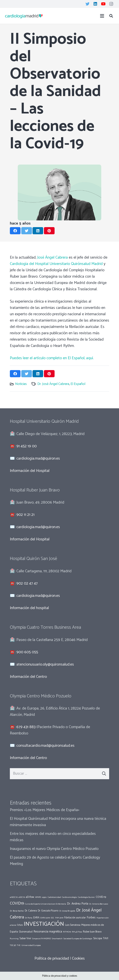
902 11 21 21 (25, 515)
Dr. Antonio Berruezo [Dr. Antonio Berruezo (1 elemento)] (99, 904)
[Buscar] (111, 16)
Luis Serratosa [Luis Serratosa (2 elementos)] (73, 925)
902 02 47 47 (27, 583)
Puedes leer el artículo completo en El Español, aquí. (52, 358)
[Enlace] (24, 16)
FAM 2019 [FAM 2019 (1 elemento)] (59, 918)
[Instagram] (111, 4)
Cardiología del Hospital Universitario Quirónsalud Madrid (56, 264)
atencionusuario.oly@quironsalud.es (45, 664)
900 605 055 (27, 652)
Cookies (78, 959)
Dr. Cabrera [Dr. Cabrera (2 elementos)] (31, 911)
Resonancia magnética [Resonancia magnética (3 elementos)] (48, 932)
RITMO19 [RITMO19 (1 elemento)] (67, 932)
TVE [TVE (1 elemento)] (19, 945)
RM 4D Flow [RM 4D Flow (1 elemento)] (77, 932)
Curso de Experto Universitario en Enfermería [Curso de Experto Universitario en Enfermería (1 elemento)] (45, 904)
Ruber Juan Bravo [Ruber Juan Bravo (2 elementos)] (92, 932)
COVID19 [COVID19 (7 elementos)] (17, 903)
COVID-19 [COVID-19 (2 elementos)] (101, 897)
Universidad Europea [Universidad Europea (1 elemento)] (31, 945)
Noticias (21, 384)
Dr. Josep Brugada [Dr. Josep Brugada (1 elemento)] (67, 911)
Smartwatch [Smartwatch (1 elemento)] (57, 939)
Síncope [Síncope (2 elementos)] (98, 938)
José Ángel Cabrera (53, 258)
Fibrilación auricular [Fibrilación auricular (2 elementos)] (75, 918)
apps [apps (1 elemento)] (44, 897)
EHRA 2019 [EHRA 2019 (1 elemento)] (45, 918)
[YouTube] (103, 4)
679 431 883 (26, 727)
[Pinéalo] (49, 231)
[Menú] (102, 16)
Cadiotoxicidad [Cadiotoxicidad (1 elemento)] (54, 897)
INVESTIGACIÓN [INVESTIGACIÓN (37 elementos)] (44, 924)
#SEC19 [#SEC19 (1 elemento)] (22, 897)
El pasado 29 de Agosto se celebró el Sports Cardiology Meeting (55, 861)
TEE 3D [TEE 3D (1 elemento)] (13, 945)
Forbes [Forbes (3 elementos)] (91, 918)
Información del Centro (28, 677)
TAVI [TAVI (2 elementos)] (106, 938)
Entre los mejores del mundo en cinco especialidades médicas (53, 837)
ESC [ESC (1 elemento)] (53, 918)
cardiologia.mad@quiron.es (38, 459)
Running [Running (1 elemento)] (14, 939)
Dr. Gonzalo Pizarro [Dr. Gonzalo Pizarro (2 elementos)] (48, 911)
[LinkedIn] (95, 4)
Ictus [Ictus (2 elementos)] (20, 925)
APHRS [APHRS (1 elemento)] (38, 897)
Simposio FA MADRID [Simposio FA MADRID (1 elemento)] (41, 939)
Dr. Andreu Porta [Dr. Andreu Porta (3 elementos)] (78, 904)
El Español (78, 384)
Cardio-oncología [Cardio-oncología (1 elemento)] (69, 897)
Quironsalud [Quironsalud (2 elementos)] (26, 932)
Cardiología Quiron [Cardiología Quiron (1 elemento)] (86, 897)
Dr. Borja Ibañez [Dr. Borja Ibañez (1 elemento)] (17, 911)
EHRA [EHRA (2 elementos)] (36, 918)
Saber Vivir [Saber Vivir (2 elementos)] (25, 938)
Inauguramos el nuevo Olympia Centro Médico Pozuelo (54, 849)
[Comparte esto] (15, 231)
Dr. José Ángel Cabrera (53, 384)
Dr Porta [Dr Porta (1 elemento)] (29, 918)
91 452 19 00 (26, 446)
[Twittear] (27, 231)
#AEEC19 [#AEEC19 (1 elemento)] (14, 897)
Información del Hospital (30, 471)
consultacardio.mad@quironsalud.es (45, 746)
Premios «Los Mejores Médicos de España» (45, 810)
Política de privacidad (52, 959)
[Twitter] (87, 4)
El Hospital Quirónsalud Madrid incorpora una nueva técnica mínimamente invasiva (58, 822)
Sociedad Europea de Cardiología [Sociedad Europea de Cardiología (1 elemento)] (78, 939)
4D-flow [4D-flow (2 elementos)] (30, 897)
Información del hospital (29, 608)
